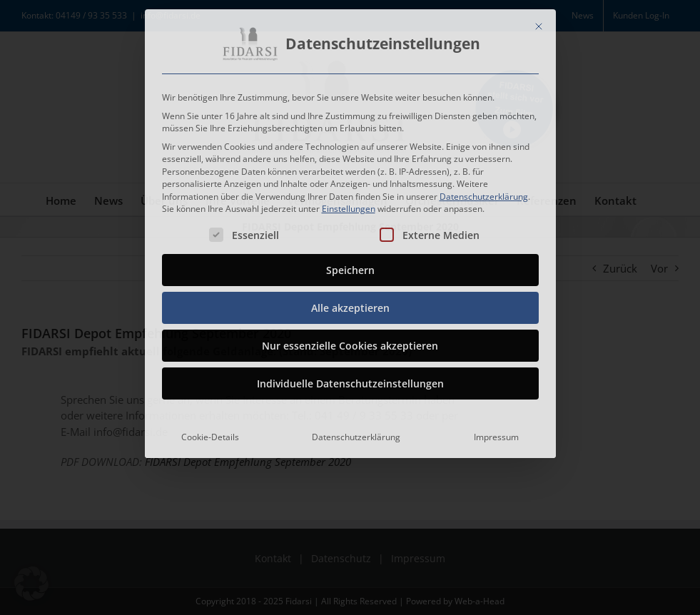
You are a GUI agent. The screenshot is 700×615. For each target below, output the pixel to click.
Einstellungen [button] (349, 205)
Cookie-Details (210, 433)
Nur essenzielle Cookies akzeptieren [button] (350, 342)
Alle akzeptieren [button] (350, 304)
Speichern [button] (350, 266)
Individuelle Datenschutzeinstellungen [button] (350, 380)
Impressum (496, 433)
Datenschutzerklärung (484, 192)
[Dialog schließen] (539, 23)
